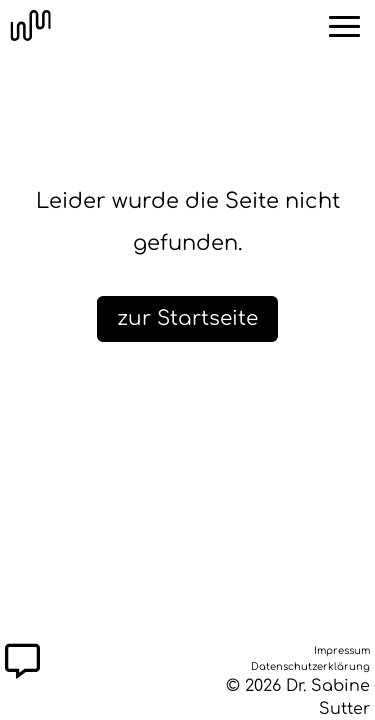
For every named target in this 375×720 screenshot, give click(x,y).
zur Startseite (187, 318)
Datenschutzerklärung (310, 664)
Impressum (342, 648)
